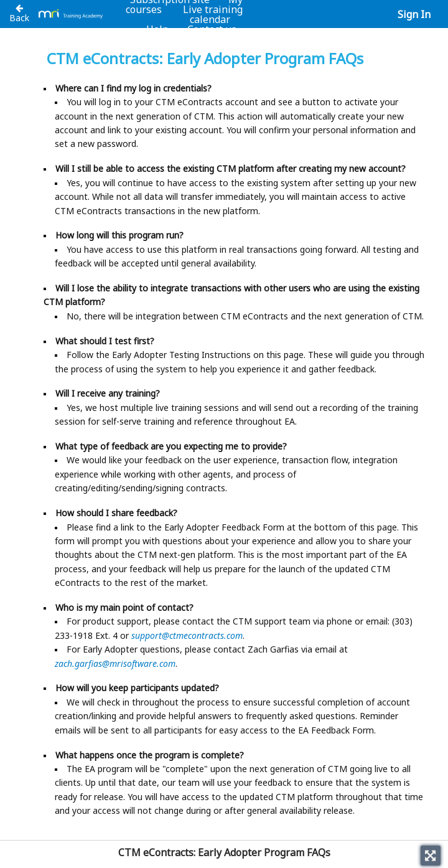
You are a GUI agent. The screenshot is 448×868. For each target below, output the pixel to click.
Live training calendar (213, 14)
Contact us (212, 29)
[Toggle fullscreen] (431, 856)
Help (157, 29)
